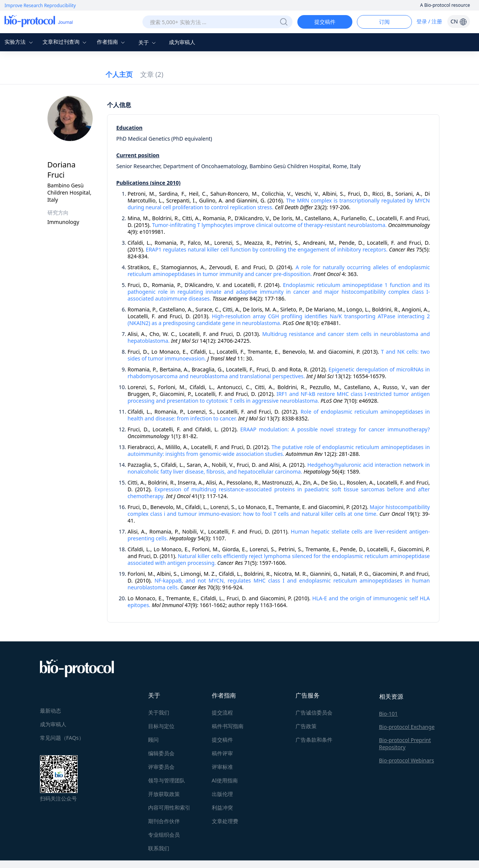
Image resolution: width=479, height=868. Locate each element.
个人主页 (119, 74)
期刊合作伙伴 (164, 821)
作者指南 (112, 42)
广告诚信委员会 (314, 712)
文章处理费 (225, 821)
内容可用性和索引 (169, 807)
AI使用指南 (225, 780)
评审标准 (222, 767)
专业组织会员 (164, 835)
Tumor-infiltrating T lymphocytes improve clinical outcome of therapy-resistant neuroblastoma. (269, 225)
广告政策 (306, 726)
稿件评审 (222, 753)
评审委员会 (161, 767)
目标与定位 (161, 726)
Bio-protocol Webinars (407, 760)
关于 (148, 42)
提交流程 (222, 712)
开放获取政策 (164, 794)
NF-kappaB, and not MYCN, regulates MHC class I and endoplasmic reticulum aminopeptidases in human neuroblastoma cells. (279, 584)
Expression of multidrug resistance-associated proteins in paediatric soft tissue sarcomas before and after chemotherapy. (279, 493)
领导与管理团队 (167, 780)
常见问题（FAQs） (62, 738)
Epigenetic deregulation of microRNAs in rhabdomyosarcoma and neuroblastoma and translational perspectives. (279, 373)
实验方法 (20, 42)
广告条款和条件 (314, 740)
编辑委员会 (161, 753)
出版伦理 (222, 794)
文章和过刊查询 (66, 42)
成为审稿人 (182, 42)
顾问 (153, 740)
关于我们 (159, 712)
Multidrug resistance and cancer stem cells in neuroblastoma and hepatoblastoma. (279, 337)
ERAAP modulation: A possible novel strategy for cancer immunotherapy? (335, 429)
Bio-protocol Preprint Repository (405, 744)
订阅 (384, 22)
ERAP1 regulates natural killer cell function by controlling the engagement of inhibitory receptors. (267, 249)
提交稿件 (325, 22)
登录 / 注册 (429, 21)
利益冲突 (222, 807)
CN (458, 21)
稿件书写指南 (228, 726)
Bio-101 (389, 714)
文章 (152, 74)
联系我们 (159, 848)
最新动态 (51, 711)
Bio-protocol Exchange (407, 727)
